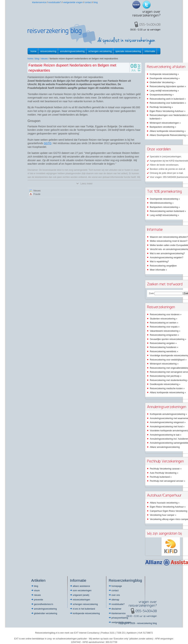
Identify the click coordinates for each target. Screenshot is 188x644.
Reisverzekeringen (81, 600)
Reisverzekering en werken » (164, 323)
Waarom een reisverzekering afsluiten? (169, 237)
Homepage (117, 586)
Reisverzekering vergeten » (163, 343)
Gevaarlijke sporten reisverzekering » (168, 339)
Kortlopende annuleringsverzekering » (168, 414)
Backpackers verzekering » (163, 127)
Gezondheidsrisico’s (44, 604)
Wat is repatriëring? (159, 262)
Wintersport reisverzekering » (164, 364)
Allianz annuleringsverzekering (165, 447)
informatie (150, 51)
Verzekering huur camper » (163, 515)
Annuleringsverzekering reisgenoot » (168, 422)
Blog (96, 2)
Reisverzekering (48, 51)
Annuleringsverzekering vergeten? (167, 258)
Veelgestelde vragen (73, 2)
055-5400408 (146, 611)
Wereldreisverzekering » (162, 203)
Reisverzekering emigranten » (164, 335)
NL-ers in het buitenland (84, 609)
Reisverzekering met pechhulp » (166, 376)
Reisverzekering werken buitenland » (168, 211)
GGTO (48, 143)
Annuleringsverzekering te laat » (166, 435)
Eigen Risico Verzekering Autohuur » (168, 111)
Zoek (151, 293)
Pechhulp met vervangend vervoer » (168, 481)
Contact (88, 2)
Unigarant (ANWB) (81, 595)
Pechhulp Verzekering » (161, 107)
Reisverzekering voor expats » (165, 327)
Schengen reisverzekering (85, 604)
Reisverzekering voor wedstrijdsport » (168, 360)
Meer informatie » (158, 270)
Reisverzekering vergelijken (163, 266)
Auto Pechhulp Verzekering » (164, 473)
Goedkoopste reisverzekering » (165, 384)
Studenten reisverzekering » (163, 319)
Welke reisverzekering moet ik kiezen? (169, 241)
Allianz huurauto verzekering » (165, 503)
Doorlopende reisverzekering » (165, 78)
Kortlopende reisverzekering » (164, 74)
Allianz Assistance (81, 586)
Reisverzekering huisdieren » (164, 347)
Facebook (136, 5)
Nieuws (44, 59)
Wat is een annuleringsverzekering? (167, 253)
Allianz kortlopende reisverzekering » (168, 131)
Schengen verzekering (100, 51)
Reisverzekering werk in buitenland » (168, 99)
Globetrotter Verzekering (46, 613)
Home (34, 51)
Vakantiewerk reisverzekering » (165, 331)
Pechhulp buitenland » (161, 477)
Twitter (147, 5)
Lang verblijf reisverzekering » (164, 91)
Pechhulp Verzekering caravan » (166, 469)
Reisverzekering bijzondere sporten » (168, 86)
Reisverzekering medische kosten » (167, 388)
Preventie (38, 600)
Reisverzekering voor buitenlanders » (168, 103)
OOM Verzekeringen (82, 591)
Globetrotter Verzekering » (162, 82)
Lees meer (84, 184)
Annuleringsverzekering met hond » (167, 427)
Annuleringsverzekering (72, 51)
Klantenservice (39, 2)
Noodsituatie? (55, 2)
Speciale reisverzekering (128, 51)
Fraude (37, 194)
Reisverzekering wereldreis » (164, 351)
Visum (37, 591)
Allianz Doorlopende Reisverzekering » (169, 135)
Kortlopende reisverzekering (86, 613)
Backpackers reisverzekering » (165, 207)
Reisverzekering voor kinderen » (166, 314)
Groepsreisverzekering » (162, 95)
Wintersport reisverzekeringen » (165, 123)
